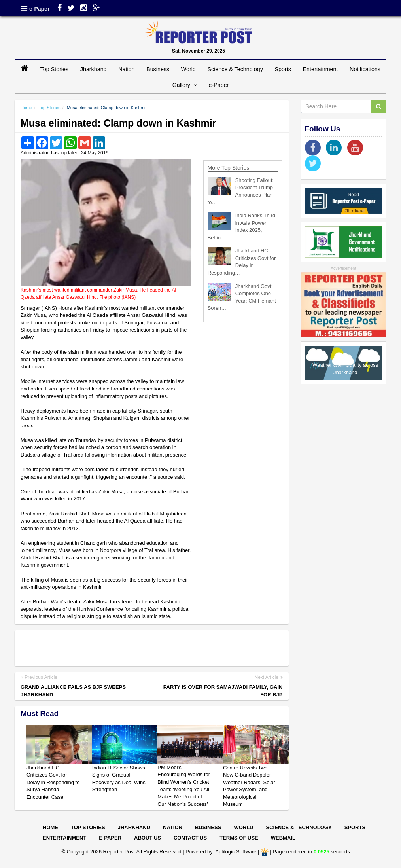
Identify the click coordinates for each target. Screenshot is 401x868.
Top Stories (55, 69)
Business (158, 69)
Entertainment (320, 69)
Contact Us (190, 838)
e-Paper (39, 9)
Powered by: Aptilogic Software (221, 852)
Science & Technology (235, 69)
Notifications (365, 69)
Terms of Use (239, 838)
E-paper (110, 838)
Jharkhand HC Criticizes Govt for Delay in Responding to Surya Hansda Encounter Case (53, 782)
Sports (283, 69)
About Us (148, 838)
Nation (126, 69)
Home (26, 108)
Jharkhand (94, 69)
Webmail (283, 838)
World (188, 69)
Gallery (185, 85)
